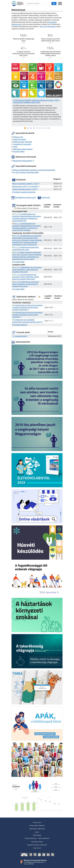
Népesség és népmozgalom (23, 149)
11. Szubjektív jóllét (19, 336)
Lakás (15, 147)
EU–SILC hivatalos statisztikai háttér (26, 172)
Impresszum (37, 822)
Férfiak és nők (18, 137)
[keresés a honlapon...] (39, 4)
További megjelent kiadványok (24, 192)
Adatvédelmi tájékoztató (37, 829)
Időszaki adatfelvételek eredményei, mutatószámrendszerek (34, 170)
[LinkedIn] (48, 855)
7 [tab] (43, 128)
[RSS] (53, 855)
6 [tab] (40, 128)
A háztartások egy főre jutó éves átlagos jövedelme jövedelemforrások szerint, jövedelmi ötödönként (27, 308)
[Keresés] (54, 4)
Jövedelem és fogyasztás (22, 144)
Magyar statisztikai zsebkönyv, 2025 (25, 184)
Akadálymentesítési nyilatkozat (37, 845)
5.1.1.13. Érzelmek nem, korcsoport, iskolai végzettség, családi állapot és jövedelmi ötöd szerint (26, 284)
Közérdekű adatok (37, 842)
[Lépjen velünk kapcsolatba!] (24, 855)
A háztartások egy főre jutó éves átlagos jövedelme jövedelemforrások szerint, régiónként (27, 315)
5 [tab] (37, 128)
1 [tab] (25, 128)
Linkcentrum (37, 848)
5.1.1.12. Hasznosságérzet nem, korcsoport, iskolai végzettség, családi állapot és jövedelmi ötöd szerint (25, 277)
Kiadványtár (44, 198)
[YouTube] (39, 855)
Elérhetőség (37, 835)
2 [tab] (28, 128)
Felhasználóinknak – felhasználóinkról (37, 838)
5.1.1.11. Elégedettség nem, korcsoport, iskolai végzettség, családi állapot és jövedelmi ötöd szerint (27, 270)
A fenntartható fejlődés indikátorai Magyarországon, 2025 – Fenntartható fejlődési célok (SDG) (37, 101)
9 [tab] (49, 128)
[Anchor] (44, 855)
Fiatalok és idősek (19, 139)
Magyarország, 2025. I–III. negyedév (25, 186)
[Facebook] (31, 855)
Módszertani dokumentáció (23, 161)
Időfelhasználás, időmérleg (22, 142)
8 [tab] (46, 128)
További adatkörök (20, 325)
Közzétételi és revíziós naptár (24, 198)
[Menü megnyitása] (60, 4)
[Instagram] (35, 855)
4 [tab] (34, 128)
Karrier (37, 832)
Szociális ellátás (19, 152)
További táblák (18, 262)
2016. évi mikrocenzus (48, 27)
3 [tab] (31, 128)
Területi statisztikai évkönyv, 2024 (24, 189)
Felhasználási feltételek (37, 826)
